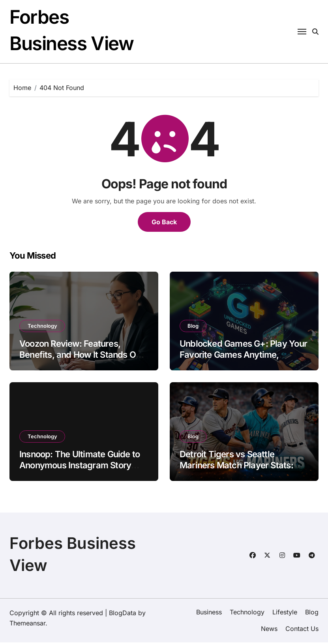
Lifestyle (285, 614)
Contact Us (302, 631)
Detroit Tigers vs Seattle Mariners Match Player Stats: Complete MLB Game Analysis (239, 467)
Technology (42, 327)
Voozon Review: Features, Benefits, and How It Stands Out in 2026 (81, 356)
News (269, 631)
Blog (193, 327)
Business (209, 614)
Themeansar (27, 625)
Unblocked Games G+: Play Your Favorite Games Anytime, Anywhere (243, 356)
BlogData (123, 614)
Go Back (164, 223)
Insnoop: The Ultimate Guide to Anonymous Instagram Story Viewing (80, 467)
